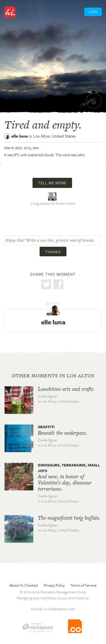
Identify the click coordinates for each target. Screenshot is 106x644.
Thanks (53, 252)
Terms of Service (84, 585)
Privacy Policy (54, 585)
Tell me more (52, 183)
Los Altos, (54, 136)
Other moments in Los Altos (53, 376)
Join (93, 12)
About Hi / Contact (24, 585)
